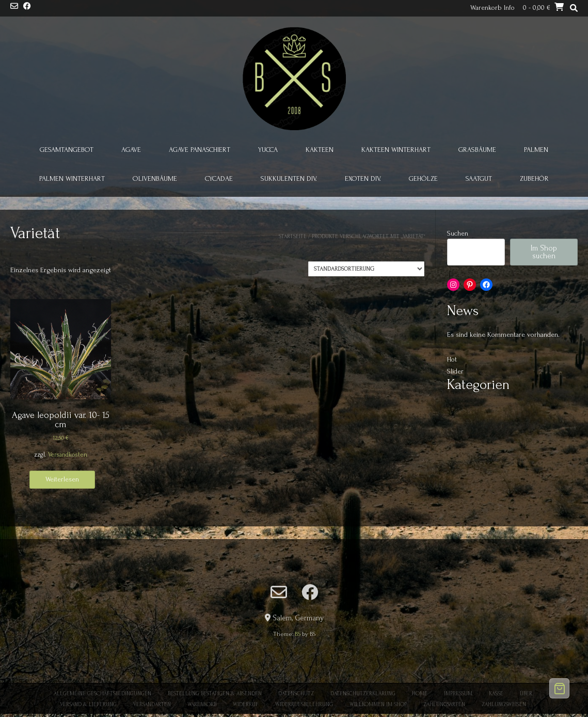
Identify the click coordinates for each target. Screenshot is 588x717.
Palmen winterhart (72, 178)
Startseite (293, 237)
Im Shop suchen (544, 252)
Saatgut (479, 178)
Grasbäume (477, 150)
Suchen (458, 233)
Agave (131, 150)
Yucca (268, 150)
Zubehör (534, 178)
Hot (452, 359)
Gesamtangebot (67, 150)
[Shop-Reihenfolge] (366, 269)
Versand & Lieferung (88, 705)
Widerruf (246, 705)
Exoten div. (363, 178)
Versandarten (152, 705)
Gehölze (423, 178)
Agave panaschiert (200, 150)
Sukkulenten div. (289, 178)
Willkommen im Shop (378, 705)
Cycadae (219, 178)
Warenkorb (202, 705)
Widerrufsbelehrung (304, 705)
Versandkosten (68, 455)
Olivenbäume (155, 178)
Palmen (536, 150)
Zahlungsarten (444, 705)
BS (298, 634)
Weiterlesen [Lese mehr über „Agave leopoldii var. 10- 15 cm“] (62, 479)
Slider (455, 371)
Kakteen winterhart (396, 150)
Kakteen (320, 150)
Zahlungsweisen (504, 705)
